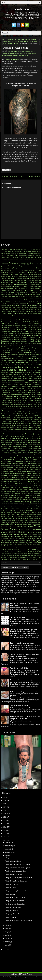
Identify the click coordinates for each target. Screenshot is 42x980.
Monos (14, 456)
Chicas (20, 306)
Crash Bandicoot (37, 320)
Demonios (38, 329)
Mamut (7, 439)
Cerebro (17, 302)
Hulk (14, 398)
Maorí (3, 441)
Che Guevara (9, 304)
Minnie (17, 454)
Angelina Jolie (5, 263)
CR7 (26, 320)
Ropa (12, 505)
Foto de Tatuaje (32, 367)
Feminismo (28, 363)
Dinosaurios (8, 337)
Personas (13, 482)
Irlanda (25, 406)
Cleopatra (22, 311)
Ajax (2, 255)
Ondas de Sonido (17, 469)
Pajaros (28, 471)
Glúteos (8, 383)
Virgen (3, 555)
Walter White (27, 556)
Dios (18, 337)
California (38, 290)
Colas (23, 313)
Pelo (2, 480)
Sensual (31, 511)
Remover (29, 499)
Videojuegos (32, 552)
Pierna (26, 41)
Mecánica (25, 448)
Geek (39, 378)
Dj (30, 339)
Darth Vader (23, 327)
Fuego (39, 374)
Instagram (38, 402)
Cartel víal (20, 298)
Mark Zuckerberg (23, 444)
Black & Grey (38, 280)
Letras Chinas (30, 425)
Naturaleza (20, 462)
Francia (39, 370)
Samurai (3, 509)
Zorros (38, 559)
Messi (8, 450)
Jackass (27, 408)
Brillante (38, 286)
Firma (22, 365)
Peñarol (21, 480)
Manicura (23, 439)
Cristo (3, 324)
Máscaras (11, 446)
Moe (7, 456)
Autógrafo (19, 271)
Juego (3, 416)
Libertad (9, 427)
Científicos (17, 309)
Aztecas (24, 273)
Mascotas (30, 446)
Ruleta (33, 505)
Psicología (14, 493)
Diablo (12, 335)
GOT (26, 383)
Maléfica (39, 437)
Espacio (33, 355)
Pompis (31, 490)
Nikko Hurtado (28, 464)
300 (40, 249)
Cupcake (35, 326)
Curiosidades (5, 327)
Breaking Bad (32, 287)
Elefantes (25, 351)
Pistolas (8, 488)
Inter (35, 404)
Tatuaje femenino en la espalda (15, 897)
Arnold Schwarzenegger (32, 267)
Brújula (9, 288)
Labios (39, 421)
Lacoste (3, 423)
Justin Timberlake (27, 416)
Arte (40, 267)
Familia (30, 361)
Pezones (35, 482)
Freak (21, 372)
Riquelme (35, 501)
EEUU (6, 345)
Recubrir (39, 497)
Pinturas (18, 486)
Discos (35, 337)
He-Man (39, 388)
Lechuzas (18, 423)
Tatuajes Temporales (21, 534)
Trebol (39, 544)
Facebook (24, 360)
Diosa (21, 337)
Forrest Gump (14, 367)
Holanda (13, 394)
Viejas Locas (11, 554)
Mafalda (25, 437)
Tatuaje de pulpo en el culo (19, 706)
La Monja (4, 421)
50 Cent (6, 251)
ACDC (2, 253)
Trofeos (9, 546)
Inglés (10, 402)
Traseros (34, 544)
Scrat (7, 511)
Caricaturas (15, 296)
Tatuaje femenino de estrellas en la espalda (19, 921)
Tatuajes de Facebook (34, 532)
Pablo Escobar (5, 471)
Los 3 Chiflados (15, 431)
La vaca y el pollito (31, 421)
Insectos (23, 402)
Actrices (11, 253)
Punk (29, 493)
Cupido (39, 326)
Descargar (20, 331)
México (28, 450)
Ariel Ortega (11, 267)
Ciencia (11, 309)
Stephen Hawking (29, 518)
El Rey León (31, 349)
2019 (25, 249)
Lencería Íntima (37, 423)
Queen (35, 493)
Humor (18, 398)
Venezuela (4, 552)
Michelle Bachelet (16, 452)
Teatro (39, 534)
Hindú (23, 392)
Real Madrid (5, 497)
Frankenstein (10, 372)
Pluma (10, 490)
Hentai (26, 390)
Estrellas (31, 359)
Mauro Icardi (15, 448)
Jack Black (7, 408)
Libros (14, 427)
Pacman (11, 471)
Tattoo (31, 41)
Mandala (12, 439)
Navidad (26, 462)
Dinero (3, 337)
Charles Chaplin (33, 302)
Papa (12, 473)
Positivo (9, 492)
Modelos (3, 456)
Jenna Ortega (5, 412)
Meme (39, 448)
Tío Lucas (7, 542)
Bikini (16, 280)
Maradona (30, 441)
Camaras (8, 292)
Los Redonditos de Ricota (13, 433)
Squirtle (10, 518)
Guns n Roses (28, 385)
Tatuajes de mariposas (18, 617)
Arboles (29, 265)
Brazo (26, 286)
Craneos (30, 320)
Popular (5, 568)
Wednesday (33, 556)
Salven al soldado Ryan (35, 507)
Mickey (24, 452)
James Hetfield (37, 408)
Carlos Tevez (32, 296)
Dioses (24, 337)
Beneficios (38, 278)
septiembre (9, 852)
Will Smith (8, 557)
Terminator (4, 538)
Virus (7, 556)
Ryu (36, 505)
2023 (31, 249)
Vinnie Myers (27, 554)
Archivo (25, 568)
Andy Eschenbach (31, 261)
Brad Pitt (11, 287)
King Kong (13, 418)
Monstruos (20, 456)
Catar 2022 (16, 300)
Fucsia (35, 374)
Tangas (3, 527)
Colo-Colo (36, 313)
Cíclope (3, 309)
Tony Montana (29, 542)
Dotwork (26, 341)
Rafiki (6, 495)
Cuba (17, 324)
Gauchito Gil (34, 378)
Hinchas (18, 392)
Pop (35, 490)
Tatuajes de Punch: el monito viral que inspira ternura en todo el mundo (25, 655)
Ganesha (11, 378)
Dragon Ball (37, 341)
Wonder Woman (28, 557)
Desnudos (4, 333)
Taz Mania (35, 534)
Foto (29, 40)
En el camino (14, 353)
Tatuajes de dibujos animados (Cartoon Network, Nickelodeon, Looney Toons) (23, 630)
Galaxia (14, 376)
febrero (7, 942)
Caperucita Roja (30, 294)
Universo (19, 548)
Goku (12, 383)
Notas (22, 465)
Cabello (15, 290)
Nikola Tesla (37, 464)
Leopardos (20, 425)
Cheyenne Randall (32, 304)
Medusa (30, 448)
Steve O (9, 520)
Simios (3, 514)
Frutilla (30, 374)
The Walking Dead (17, 540)
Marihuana (19, 442)
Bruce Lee (4, 288)
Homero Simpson (22, 396)
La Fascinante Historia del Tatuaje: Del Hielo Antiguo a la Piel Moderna (25, 718)
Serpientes (9, 513)
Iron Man (37, 406)
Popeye (39, 490)
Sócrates (3, 516)
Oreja (23, 469)
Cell (7, 302)
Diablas (8, 335)
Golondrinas (18, 383)
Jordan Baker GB (26, 414)
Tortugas (4, 544)
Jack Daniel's (13, 408)
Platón (30, 488)
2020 (5, 817)
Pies (21, 484)
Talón (40, 524)
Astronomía (34, 269)
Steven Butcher (15, 520)
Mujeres (27, 458)
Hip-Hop (28, 392)
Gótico (29, 383)
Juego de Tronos (10, 416)
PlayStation (4, 490)
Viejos (16, 554)
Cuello (30, 324)
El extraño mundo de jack (14, 347)
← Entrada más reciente (9, 176)
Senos (26, 511)
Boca (14, 284)
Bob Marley (9, 284)
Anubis (11, 265)
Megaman (35, 448)
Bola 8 (21, 284)
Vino (32, 554)
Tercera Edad (37, 536)
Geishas (4, 380)
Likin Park (19, 427)
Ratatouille (22, 495)
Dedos (18, 329)
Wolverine (21, 557)
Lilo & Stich (26, 427)
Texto (17, 538)
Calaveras (32, 290)
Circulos (39, 309)
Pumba (26, 493)
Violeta (36, 554)
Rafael (3, 495)
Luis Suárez (12, 435)
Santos (29, 509)
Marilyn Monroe (28, 442)
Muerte (7, 458)
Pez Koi (31, 482)
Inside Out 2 (30, 402)
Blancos (30, 282)
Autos (31, 271)
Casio (6, 300)
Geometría (14, 381)
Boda (17, 284)
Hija (10, 392)
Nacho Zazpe (19, 460)
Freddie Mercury (27, 372)
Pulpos (21, 493)
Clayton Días (16, 311)
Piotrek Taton (25, 486)
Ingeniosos (38, 400)
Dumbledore (16, 343)
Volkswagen (11, 556)
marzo (7, 938)
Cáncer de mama (36, 292)
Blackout (3, 282)
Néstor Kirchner (37, 462)
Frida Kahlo (21, 374)
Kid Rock (8, 418)
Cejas (33, 300)
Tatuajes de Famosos (8, 534)
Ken (40, 416)
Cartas (15, 298)
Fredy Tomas (4, 374)
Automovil (25, 271)
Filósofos (17, 365)
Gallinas (34, 376)
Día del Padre (33, 333)
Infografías (30, 400)
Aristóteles (18, 267)
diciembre (8, 842)
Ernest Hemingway (12, 355)
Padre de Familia (21, 471)
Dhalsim (10, 333)
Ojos (36, 467)
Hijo (14, 392)
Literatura (14, 429)
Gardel (16, 378)
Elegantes (31, 351)
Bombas (25, 284)
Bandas (25, 275)
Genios (9, 380)
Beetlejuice (20, 278)
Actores (6, 253)
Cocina (39, 311)
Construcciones (20, 318)
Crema (3, 322)
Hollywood (18, 394)
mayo (7, 932)
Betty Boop (11, 280)
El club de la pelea (28, 345)
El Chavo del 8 (18, 345)
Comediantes (19, 316)
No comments (24, 55)
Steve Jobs (4, 520)
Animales (12, 263)
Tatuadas (28, 529)
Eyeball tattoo (17, 361)
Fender (34, 363)
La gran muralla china (35, 420)
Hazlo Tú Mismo (31, 388)
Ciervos (23, 309)
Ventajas (13, 552)
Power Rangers (16, 492)
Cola (19, 40)
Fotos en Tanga (32, 370)
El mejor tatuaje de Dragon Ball (15, 904)
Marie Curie (12, 442)
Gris (6, 385)
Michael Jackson (6, 452)
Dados (17, 327)
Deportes (4, 331)
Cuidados (24, 326)
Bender (33, 278)
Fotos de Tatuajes (22, 9)
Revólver (3, 501)
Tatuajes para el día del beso (20, 668)
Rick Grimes (9, 501)
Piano (39, 482)
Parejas (16, 475)
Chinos (18, 308)
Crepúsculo (7, 322)
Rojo (31, 503)
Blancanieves (10, 282)
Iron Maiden (31, 406)
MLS (31, 454)
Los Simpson (24, 433)
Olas (40, 467)
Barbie (39, 275)
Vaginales (4, 550)
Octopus (21, 467)
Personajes (5, 481)
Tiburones (29, 540)
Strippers (8, 522)
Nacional (26, 460)
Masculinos (37, 446)
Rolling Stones (37, 503)
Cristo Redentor (9, 324)
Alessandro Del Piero (7, 257)
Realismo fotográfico (25, 497)
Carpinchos (38, 296)
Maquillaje (12, 441)
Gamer (7, 378)
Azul (28, 273)
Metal (12, 450)
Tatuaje (10, 43)
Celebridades (38, 300)
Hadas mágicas (6, 386)
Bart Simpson (20, 276)
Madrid (12, 437)
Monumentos (27, 456)
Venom (9, 552)
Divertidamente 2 (23, 339)
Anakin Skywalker (6, 261)
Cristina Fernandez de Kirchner (33, 322)
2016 (19, 249)
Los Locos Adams (24, 431)
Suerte (13, 522)
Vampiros (20, 550)
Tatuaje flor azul (10, 894)
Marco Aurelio (5, 442)
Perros (39, 480)
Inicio (5, 40)
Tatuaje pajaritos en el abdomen (15, 914)
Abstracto (34, 251)
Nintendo (3, 465)
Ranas (10, 495)
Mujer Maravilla (19, 458)
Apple (20, 265)
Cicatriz (39, 308)
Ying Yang (18, 559)
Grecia (39, 383)
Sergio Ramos (37, 511)
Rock (20, 503)
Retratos (38, 499)
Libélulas (4, 427)
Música (9, 460)
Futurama (9, 376)
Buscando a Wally (33, 288)
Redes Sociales (5, 499)
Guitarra (21, 385)
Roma (3, 505)
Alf (14, 257)
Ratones (27, 495)
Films (13, 365)
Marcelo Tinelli (37, 441)
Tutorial (23, 546)
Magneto (34, 437)
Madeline (30, 435)
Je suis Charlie (37, 410)
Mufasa (12, 458)
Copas (26, 318)
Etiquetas (15, 568)
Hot (33, 396)
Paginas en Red (13, 977)
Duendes (10, 343)
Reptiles (33, 499)
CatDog (22, 300)
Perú (17, 482)
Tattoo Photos (9, 529)
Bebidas (14, 278)
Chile (39, 306)
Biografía (26, 280)
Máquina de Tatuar (21, 441)
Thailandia (22, 538)
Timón (39, 540)
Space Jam (38, 516)
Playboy (39, 488)
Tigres (35, 540)
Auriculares (13, 271)
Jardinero (10, 410)
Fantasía (35, 360)
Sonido (29, 516)
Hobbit (9, 394)
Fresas (15, 374)
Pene (18, 480)
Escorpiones (21, 355)
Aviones (11, 273)
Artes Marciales (5, 269)
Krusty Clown (30, 418)
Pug (18, 493)
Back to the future (36, 273)
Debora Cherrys (11, 329)
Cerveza (27, 302)
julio (7, 925)
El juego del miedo (34, 347)
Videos (39, 552)
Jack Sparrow (21, 408)
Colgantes (27, 313)
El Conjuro (37, 345)
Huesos (36, 396)
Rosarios (21, 505)
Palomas (39, 471)
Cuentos (35, 324)
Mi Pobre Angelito (36, 450)
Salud (18, 507)
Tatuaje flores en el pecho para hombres (18, 865)
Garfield (20, 378)
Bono (35, 284)
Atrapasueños (5, 271)
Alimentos (4, 259)
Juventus (35, 416)
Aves (7, 273)
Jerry (9, 412)
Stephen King (37, 518)
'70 (2, 249)
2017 (22, 249)
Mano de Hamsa (31, 439)
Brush (13, 288)
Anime (18, 263)
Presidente (29, 491)
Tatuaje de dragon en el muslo (15, 48)
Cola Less (18, 313)
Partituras (22, 476)
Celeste (3, 302)
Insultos (11, 404)
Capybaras (9, 296)
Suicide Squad (26, 522)
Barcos (14, 276)
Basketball (33, 276)
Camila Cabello (15, 292)
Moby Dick (35, 454)
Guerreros (15, 385)
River (39, 501)
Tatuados (4, 532)
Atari (40, 269)
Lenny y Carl (4, 425)
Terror (9, 538)
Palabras (34, 471)
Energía (20, 353)
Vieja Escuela (5, 554)
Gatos (24, 378)
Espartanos (25, 357)
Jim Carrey (24, 412)
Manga (18, 439)
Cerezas (22, 302)
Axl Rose (19, 273)
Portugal (4, 491)
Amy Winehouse (30, 259)
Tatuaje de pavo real (11, 911)
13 (4, 249)
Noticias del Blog (36, 465)
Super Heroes (12, 524)
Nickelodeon (14, 464)
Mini (9, 454)
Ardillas (39, 265)
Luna (17, 435)
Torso (39, 542)
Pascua (28, 476)
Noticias (27, 465)
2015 (15, 249)
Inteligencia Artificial (19, 404)
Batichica (38, 276)
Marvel (6, 446)
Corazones (32, 318)
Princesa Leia (37, 492)
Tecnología (11, 536)
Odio (33, 467)
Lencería (30, 423)
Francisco (3, 372)
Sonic (25, 516)
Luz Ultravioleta (23, 435)
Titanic (14, 542)
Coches (35, 311)
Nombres (18, 465)
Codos (11, 313)
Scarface (3, 511)
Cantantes (21, 294)
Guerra (9, 385)
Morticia (37, 456)
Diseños (11, 339)
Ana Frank (38, 259)
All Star (10, 259)
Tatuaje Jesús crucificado (13, 858)
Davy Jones (31, 328)
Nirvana (13, 465)
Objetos (17, 467)
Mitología (26, 454)
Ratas (17, 495)
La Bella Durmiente (6, 420)
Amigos (20, 259)
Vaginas (11, 550)
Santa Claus (23, 509)
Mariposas (8, 444)
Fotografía (4, 370)
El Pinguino (11, 349)
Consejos (13, 318)
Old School (4, 469)
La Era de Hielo (25, 420)
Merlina (3, 450)
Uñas (24, 548)
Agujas (39, 253)
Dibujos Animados (34, 335)
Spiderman (4, 518)
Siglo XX (20, 513)
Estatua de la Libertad (17, 359)
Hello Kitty (16, 390)
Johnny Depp (17, 414)
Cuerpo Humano (11, 326)
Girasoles (36, 381)
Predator (23, 492)
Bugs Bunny (21, 288)
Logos (36, 429)
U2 (36, 546)
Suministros (34, 522)
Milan (28, 452)
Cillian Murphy (29, 309)
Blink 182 (36, 282)
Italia (3, 408)
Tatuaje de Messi (9, 732)
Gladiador (4, 383)
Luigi (7, 435)
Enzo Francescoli (37, 353)
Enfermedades (27, 353)
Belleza (29, 278)
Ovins (36, 469)
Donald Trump (20, 341)
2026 (37, 249)
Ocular (25, 467)
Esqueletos (32, 357)
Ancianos (20, 261)
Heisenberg (4, 390)
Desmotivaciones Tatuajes (32, 331)
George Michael (22, 381)
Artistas (18, 269)
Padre (15, 471)
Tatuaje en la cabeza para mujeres (16, 871)
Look (40, 429)
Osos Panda (32, 469)
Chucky (34, 308)
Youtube (23, 559)
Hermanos (38, 390)
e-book (25, 343)
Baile (8, 275)
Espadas (38, 355)
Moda (39, 454)
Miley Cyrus (34, 452)
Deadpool (3, 329)
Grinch (3, 385)
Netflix (3, 464)
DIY (29, 339)
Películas (37, 477)
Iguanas (31, 398)
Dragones (24, 40)
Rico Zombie (16, 501)
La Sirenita (22, 421)
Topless (35, 542)
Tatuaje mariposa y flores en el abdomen (18, 891)
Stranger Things (33, 520)
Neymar (8, 464)
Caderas (25, 290)
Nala (31, 460)
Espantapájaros (12, 357)
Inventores (19, 406)
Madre (35, 435)
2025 (5, 801)
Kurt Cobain (37, 418)
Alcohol (30, 255)
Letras (25, 425)
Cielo (7, 309)
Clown (26, 311)
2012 (5, 950)
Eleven (36, 351)
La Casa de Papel (16, 420)
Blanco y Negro (12, 40)
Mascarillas (17, 446)
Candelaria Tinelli (6, 294)
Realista (34, 497)
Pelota (5, 480)
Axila (15, 273)
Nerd (30, 462)
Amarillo (15, 259)
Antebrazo (31, 263)
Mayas (20, 448)
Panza (9, 473)
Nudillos (4, 467)
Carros (10, 298)
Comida (31, 316)
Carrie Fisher (5, 298)
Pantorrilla (4, 473)
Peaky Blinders (21, 478)
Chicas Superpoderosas (30, 306)
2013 (9, 249)
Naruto (14, 462)
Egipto (11, 345)
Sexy (15, 513)
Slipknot (39, 515)
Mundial (33, 458)
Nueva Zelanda (10, 467)
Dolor (8, 341)
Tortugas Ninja (12, 544)
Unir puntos (12, 548)
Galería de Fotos (24, 376)
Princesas (3, 493)
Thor (24, 540)
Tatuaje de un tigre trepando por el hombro (18, 878)
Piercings (10, 484)
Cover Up (22, 320)
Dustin (22, 343)
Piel (6, 484)
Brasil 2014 (20, 286)
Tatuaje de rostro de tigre (13, 907)
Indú (26, 400)
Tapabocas (13, 527)
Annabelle (23, 263)
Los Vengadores (33, 433)
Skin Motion (30, 515)
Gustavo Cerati (36, 385)
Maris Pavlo (15, 444)
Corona (39, 318)
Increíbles (3, 400)
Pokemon (15, 490)
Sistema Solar (19, 514)
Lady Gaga (8, 423)
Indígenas (9, 400)
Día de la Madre (17, 333)
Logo (33, 429)
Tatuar (30, 534)
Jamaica (31, 408)
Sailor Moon (7, 507)
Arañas (24, 265)
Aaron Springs (12, 251)
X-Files (5, 559)
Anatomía (14, 261)
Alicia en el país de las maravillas (26, 257)
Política (25, 490)
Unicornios (4, 548)
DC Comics (38, 327)
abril (7, 935)
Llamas (19, 429)
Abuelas (39, 251)
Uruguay (29, 548)
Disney (16, 339)
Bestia (6, 280)
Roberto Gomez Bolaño (7, 503)
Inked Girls (16, 402)
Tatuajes (16, 43)
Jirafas (29, 412)
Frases (17, 372)
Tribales (4, 546)
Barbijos (3, 276)
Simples (8, 514)
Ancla (24, 261)
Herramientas (5, 392)
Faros (39, 361)
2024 (34, 249)
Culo (28, 326)
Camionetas (22, 292)
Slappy (35, 515)
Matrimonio (4, 448)
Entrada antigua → (34, 176)
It (40, 406)
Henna (22, 390)
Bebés (9, 278)
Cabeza (20, 290)
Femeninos (20, 362)
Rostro (29, 505)
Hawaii (24, 388)
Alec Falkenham (37, 255)
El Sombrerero (11, 351)
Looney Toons (5, 431)
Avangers (35, 271)
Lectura (23, 423)
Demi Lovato (30, 329)
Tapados (19, 527)
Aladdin (12, 255)
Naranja (9, 462)
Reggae (14, 499)
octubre (8, 849)
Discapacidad (30, 337)
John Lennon (9, 414)
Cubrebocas (22, 324)
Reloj (24, 499)
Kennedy (3, 418)
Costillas (16, 320)
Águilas (35, 253)
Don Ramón (13, 341)
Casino (3, 300)
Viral (40, 554)
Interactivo (8, 406)
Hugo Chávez (9, 398)
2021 (5, 814)
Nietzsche (21, 464)
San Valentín (10, 509)
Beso (3, 280)
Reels (10, 499)
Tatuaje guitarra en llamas (13, 861)
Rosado (16, 505)
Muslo (22, 41)
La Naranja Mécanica (13, 421)
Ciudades (3, 311)
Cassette (10, 300)
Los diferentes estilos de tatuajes (22, 680)
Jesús (19, 412)
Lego (26, 423)
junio (7, 929)
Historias (4, 394)
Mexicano (23, 450)
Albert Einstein (23, 255)
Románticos (7, 505)
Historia (38, 392)
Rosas (25, 505)
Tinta (3, 542)
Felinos (13, 363)
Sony (33, 516)
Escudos (27, 355)
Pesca (21, 482)
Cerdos (13, 302)
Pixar (17, 488)
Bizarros (31, 280)
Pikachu (25, 484)
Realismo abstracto (14, 497)
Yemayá (13, 559)
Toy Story (20, 544)
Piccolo (3, 484)
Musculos (3, 460)
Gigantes (29, 380)
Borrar (3, 287)
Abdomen (19, 251)
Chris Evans (23, 308)
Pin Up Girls (32, 484)
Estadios (39, 357)
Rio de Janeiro (28, 501)
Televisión (18, 536)
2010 (6, 249)
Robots (16, 503)
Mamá (3, 439)
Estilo (26, 359)
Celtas (10, 302)
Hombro (7, 396)
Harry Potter (18, 388)
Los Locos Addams (34, 431)
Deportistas (12, 331)
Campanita (28, 292)
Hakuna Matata (15, 386)
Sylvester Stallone (28, 524)
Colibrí (31, 313)
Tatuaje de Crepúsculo (12, 884)
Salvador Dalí (24, 507)
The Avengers (28, 538)
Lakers (13, 423)
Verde (18, 552)
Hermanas (32, 390)
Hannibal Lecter (31, 386)
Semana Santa (20, 511)
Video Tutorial (24, 552)
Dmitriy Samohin (36, 339)
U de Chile (32, 546)
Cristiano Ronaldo (20, 322)
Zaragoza (28, 559)
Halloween (23, 386)
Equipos (4, 355)
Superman (19, 524)
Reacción (39, 495)
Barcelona (9, 276)
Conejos (7, 318)
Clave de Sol (9, 311)
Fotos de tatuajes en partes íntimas (22, 643)
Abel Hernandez (27, 251)
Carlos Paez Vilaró (24, 296)
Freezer (11, 374)
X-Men (9, 559)
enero (7, 945)
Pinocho (7, 486)
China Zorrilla (5, 308)
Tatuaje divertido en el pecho (14, 874)
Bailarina (4, 275)
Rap (13, 495)
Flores (38, 365)
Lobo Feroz (25, 429)
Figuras (9, 365)
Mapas (7, 441)
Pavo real (9, 478)
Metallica (17, 450)
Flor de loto (32, 365)
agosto (7, 856)
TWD (27, 546)
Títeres (18, 542)
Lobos (30, 429)
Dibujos (24, 335)
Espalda (4, 356)
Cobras (31, 311)
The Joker (8, 540)
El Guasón (25, 347)
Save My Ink (34, 509)
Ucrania (39, 546)
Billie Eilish (20, 280)
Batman (4, 278)
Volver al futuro (19, 556)
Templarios (30, 536)
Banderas (30, 275)
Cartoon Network (29, 298)
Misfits (22, 454)
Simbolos (38, 513)
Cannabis (14, 294)
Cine (35, 309)
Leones (14, 425)
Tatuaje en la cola (10, 917)
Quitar (39, 493)
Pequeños (27, 480)
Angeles (38, 261)
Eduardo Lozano (32, 343)
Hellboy (10, 390)
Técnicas (4, 536)
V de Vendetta (37, 548)
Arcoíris (34, 265)
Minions (13, 454)
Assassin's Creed (26, 269)
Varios (34, 550)
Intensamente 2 (29, 404)
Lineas (31, 427)
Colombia (7, 316)
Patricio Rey (34, 476)
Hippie (33, 392)
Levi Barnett (38, 425)
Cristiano (13, 322)
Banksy (35, 275)
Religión (20, 499)
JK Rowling (34, 412)
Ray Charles (33, 495)
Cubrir (26, 324)
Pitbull (13, 488)
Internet (13, 406)
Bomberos (30, 284)
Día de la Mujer (25, 333)
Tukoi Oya (18, 546)
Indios (22, 400)
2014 (12, 249)
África (20, 253)
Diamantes (18, 335)
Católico (26, 300)
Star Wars (21, 518)
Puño (32, 493)
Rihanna (22, 501)
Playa (34, 488)
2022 (28, 249)
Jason (20, 410)
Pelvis (14, 480)
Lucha (39, 433)
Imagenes (37, 398)
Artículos (13, 269)
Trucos (13, 546)
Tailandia (35, 524)
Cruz (14, 324)
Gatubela (28, 378)
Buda (16, 288)
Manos (39, 439)
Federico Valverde (6, 363)
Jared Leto (16, 410)
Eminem (8, 353)
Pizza (20, 488)
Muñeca (38, 458)
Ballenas (12, 275)
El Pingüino (17, 349)
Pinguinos (38, 484)
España (19, 357)
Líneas (36, 427)
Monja (10, 456)
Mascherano (24, 446)
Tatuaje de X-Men (10, 888)
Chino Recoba (12, 308)
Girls (40, 381)
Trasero (29, 544)
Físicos (26, 365)
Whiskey (39, 556)
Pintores (13, 486)
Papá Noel (20, 473)
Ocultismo (29, 467)
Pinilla (3, 486)
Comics (25, 316)
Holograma (25, 394)
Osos (27, 469)
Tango (8, 527)
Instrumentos (5, 404)
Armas (23, 267)
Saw (40, 509)
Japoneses (4, 410)
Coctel (8, 313)
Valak (15, 550)
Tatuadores (37, 529)
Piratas (31, 486)
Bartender (27, 276)
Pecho (32, 478)
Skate (25, 515)
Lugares (3, 435)
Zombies (33, 559)
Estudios (37, 359)
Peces (27, 478)
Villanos (21, 554)
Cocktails (3, 313)
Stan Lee (15, 518)
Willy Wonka (14, 557)
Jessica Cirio (14, 412)
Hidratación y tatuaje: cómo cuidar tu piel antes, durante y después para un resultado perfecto (24, 694)
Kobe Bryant (23, 418)
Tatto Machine (28, 527)
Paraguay (11, 476)
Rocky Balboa (26, 503)
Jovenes (39, 414)
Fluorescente (5, 367)
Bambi (17, 275)
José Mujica (34, 414)
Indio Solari (16, 400)
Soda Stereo (10, 516)
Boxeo (6, 287)
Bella (24, 278)
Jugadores (18, 416)
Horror (29, 396)
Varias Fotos (27, 550)
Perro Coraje (33, 480)
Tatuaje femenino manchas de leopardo (17, 868)
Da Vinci (12, 328)
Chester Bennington (19, 304)
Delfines (23, 329)
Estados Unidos (6, 359)
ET (40, 359)
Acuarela (16, 253)
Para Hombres (33, 473)
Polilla (21, 490)
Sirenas (12, 515)
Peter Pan (25, 482)
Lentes (10, 425)
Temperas (25, 536)
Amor (24, 259)
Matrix (9, 448)
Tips (11, 542)
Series (3, 513)
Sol (16, 516)
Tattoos (21, 529)
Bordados (39, 284)
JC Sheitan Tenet (29, 410)
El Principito (24, 349)
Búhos (26, 288)
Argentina (4, 267)
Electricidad (19, 351)
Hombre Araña (32, 394)
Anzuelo (16, 265)
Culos (32, 326)
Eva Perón (4, 361)
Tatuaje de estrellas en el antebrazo (16, 881)
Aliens (39, 257)
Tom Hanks (23, 542)
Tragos (25, 544)
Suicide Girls (18, 522)
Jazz (23, 410)
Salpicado (14, 507)
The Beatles (35, 538)
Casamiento (38, 298)
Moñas (32, 456)
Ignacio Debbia (24, 398)
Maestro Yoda (19, 437)
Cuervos (18, 326)
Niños (8, 465)
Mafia (30, 437)
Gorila (23, 383)
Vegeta (39, 550)
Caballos (9, 290)
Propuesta (9, 493)
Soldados (20, 516)
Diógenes (15, 337)
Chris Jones (29, 308)
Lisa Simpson (7, 429)
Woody (34, 557)
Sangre (17, 509)
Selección (12, 511)
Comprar (36, 316)
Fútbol (3, 376)
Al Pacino (7, 255)
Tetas (13, 538)
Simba (33, 513)
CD (30, 300)
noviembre (9, 846)
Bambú (21, 275)
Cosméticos (10, 320)
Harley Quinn (9, 388)
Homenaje (13, 396)
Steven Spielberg (24, 520)
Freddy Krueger (36, 372)
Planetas (25, 488)
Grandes (34, 382)
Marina (35, 442)
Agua (32, 253)
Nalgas (35, 460)
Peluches (10, 480)
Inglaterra (4, 402)
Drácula (31, 341)
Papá (15, 473)
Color (12, 316)
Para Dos (25, 473)
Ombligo (10, 469)
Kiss (18, 418)
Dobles (3, 341)
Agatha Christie (26, 253)
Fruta (26, 374)
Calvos (3, 292)
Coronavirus (4, 320)
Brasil (15, 286)
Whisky (3, 557)
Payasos (15, 478)
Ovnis (39, 469)
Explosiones (10, 361)
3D (2, 251)
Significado (26, 513)
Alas (16, 255)
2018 (5, 824)
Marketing (30, 444)
